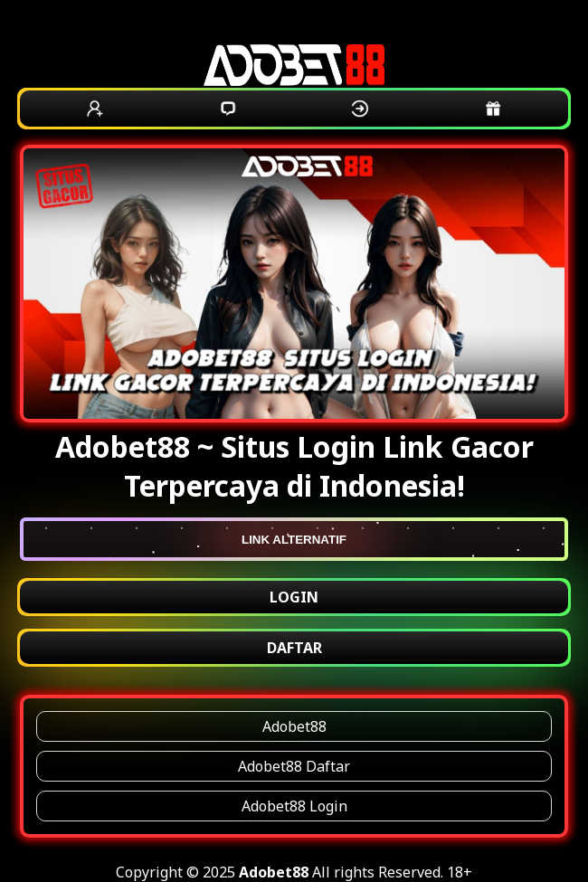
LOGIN (294, 597)
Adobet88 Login (294, 806)
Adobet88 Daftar (294, 766)
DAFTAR (294, 648)
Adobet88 (294, 726)
